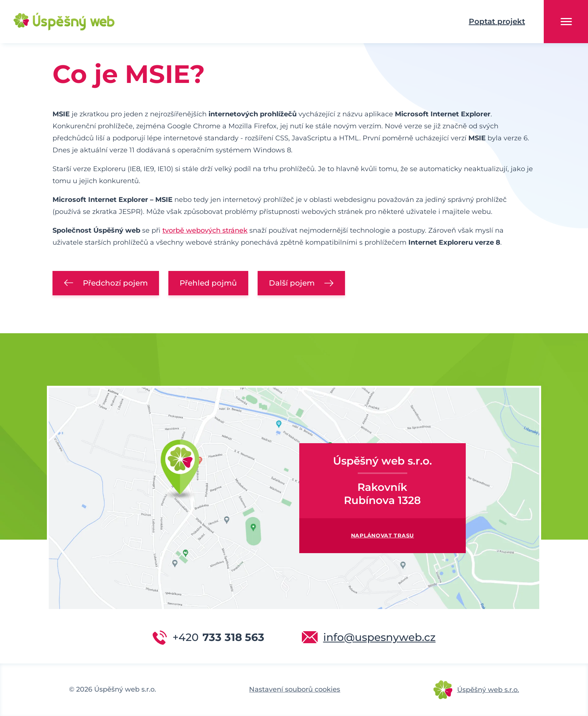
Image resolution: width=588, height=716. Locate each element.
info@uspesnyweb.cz (379, 637)
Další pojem (292, 283)
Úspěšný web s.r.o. (488, 690)
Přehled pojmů (208, 283)
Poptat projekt (497, 21)
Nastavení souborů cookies (295, 689)
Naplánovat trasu (382, 535)
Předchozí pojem (115, 283)
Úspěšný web (52, 22)
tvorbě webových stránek (205, 230)
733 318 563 (218, 637)
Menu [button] (566, 22)
